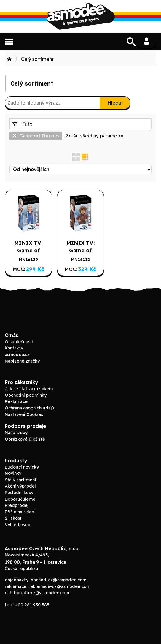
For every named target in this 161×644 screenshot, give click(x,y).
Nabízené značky (22, 361)
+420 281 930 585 (31, 605)
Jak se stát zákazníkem (29, 389)
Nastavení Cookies (24, 414)
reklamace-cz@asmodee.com (59, 586)
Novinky (13, 473)
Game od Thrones (36, 136)
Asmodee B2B (81, 16)
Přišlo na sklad (20, 512)
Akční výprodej (20, 486)
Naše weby (16, 433)
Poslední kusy (19, 493)
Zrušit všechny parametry (95, 136)
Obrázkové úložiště (25, 439)
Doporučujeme (20, 499)
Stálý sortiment (21, 480)
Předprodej (17, 505)
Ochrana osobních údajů (30, 408)
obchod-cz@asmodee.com (58, 580)
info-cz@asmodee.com (45, 593)
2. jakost (13, 518)
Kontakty (14, 348)
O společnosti (19, 342)
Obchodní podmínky (26, 395)
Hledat (115, 103)
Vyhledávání (17, 525)
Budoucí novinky (22, 467)
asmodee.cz (17, 355)
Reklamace (16, 401)
